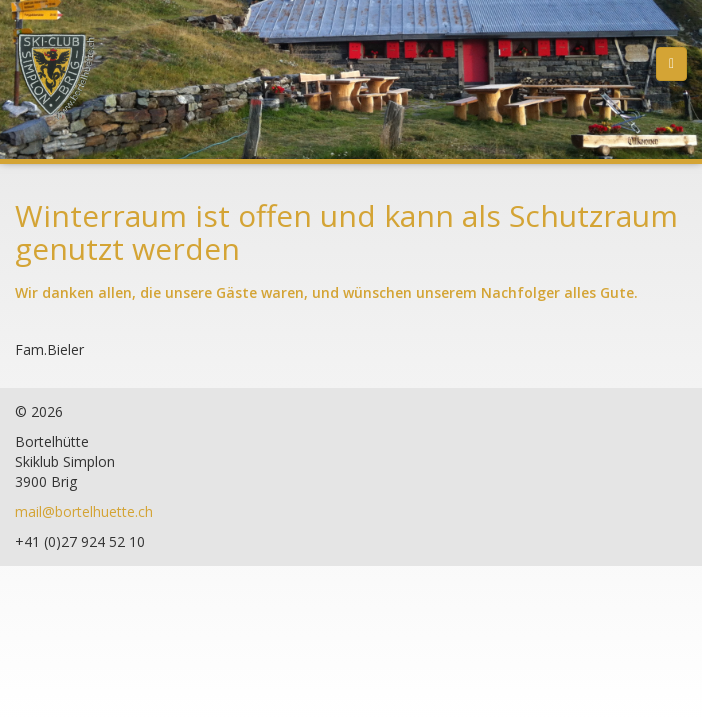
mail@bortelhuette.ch (84, 511)
